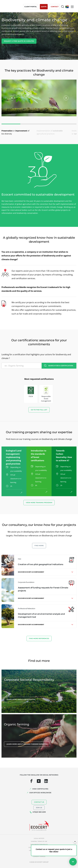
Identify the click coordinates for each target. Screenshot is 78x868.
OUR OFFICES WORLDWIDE (40, 793)
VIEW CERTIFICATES (40, 789)
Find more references (39, 638)
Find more (39, 546)
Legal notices (39, 838)
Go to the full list (39, 410)
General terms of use (39, 841)
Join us (39, 808)
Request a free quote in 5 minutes (19, 41)
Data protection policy (39, 844)
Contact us (39, 802)
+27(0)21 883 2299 (39, 812)
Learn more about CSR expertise (21, 699)
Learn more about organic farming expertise (27, 744)
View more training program (39, 503)
